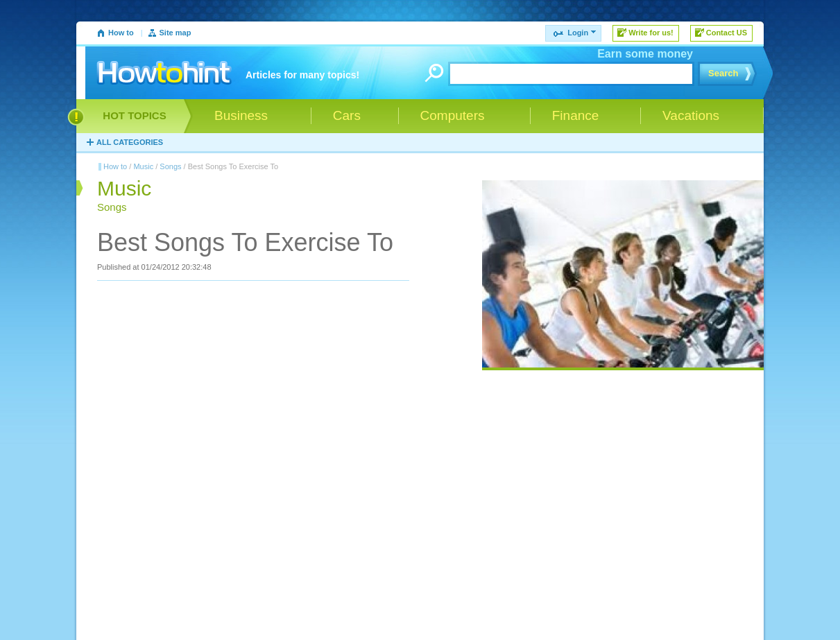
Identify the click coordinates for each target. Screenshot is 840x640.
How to (121, 33)
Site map (175, 33)
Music (143, 166)
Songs (170, 166)
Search (723, 73)
